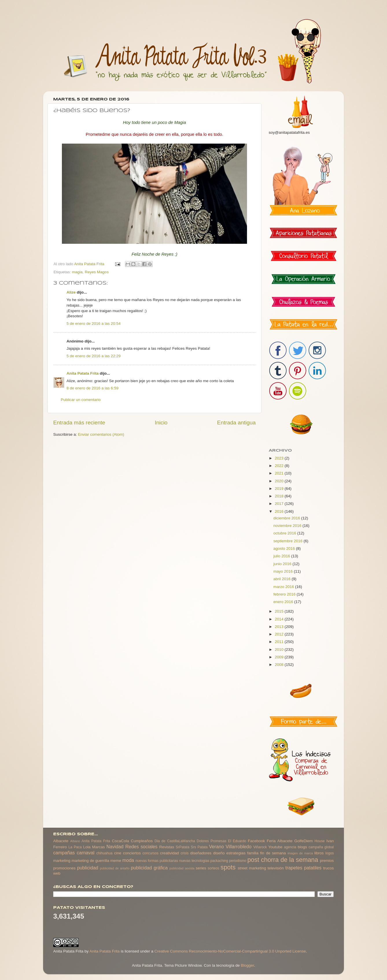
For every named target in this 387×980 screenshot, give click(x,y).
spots (228, 867)
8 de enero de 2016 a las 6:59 (92, 388)
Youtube (275, 847)
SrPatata (182, 847)
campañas (64, 853)
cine (118, 853)
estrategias (236, 853)
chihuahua (104, 853)
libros (319, 853)
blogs (302, 847)
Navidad (115, 847)
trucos (328, 868)
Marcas (98, 847)
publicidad (87, 868)
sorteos (213, 868)
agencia (290, 847)
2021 (280, 473)
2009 (280, 657)
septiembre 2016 (288, 541)
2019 (280, 489)
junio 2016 (283, 564)
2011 (280, 642)
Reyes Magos (97, 272)
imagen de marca (300, 853)
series (201, 868)
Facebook (256, 841)
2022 (280, 466)
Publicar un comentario (81, 400)
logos (330, 853)
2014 (280, 619)
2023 (280, 458)
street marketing (252, 868)
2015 (280, 611)
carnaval (85, 853)
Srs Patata (199, 847)
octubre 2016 (285, 533)
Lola (87, 847)
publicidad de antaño (115, 868)
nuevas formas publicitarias (157, 861)
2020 (280, 481)
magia (77, 272)
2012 (280, 634)
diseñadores (201, 853)
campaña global (321, 847)
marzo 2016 (284, 587)
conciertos (132, 853)
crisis (185, 853)
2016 (280, 511)
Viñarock (260, 847)
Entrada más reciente (79, 423)
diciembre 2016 (287, 518)
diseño (219, 853)
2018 (280, 496)
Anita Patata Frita (83, 373)
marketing (62, 861)
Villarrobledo (239, 847)
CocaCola (120, 841)
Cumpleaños (142, 841)
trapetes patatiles (304, 868)
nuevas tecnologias (194, 861)
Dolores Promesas (211, 841)
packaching (219, 861)
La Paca (75, 847)
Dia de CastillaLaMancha (175, 841)
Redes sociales (141, 847)
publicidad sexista (182, 868)
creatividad (169, 853)
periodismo (238, 861)
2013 (280, 627)
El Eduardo (237, 841)
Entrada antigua (236, 423)
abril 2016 (282, 579)
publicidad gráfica (149, 868)
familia (253, 853)
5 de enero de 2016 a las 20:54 (94, 324)
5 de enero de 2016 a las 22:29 (94, 356)
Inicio (161, 423)
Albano (75, 841)
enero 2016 (284, 602)
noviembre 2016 (288, 526)
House (319, 841)
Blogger (247, 965)
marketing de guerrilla (90, 861)
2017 (280, 504)
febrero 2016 (285, 594)
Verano (216, 847)
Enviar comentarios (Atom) (101, 434)
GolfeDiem (303, 841)
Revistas (167, 847)
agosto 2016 (285, 548)
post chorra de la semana (283, 860)
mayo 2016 (284, 571)
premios (327, 861)
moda (128, 860)
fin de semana (273, 853)
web (57, 873)
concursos (151, 853)
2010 (280, 650)
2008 (280, 665)
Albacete (61, 841)
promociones (64, 868)
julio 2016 (282, 556)
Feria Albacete (280, 841)
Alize (71, 292)
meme (116, 861)
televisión (276, 868)
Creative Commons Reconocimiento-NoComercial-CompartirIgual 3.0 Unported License (230, 951)
